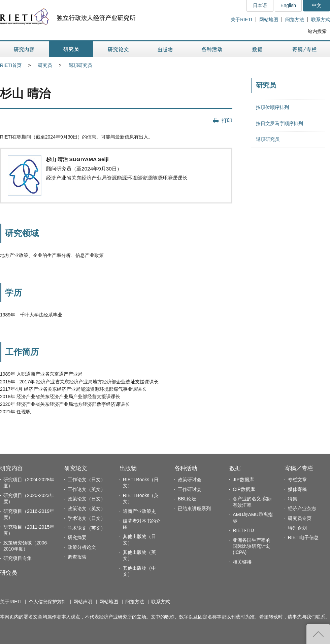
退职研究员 (80, 65)
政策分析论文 (82, 547)
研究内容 (11, 468)
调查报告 (77, 557)
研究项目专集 (18, 558)
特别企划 (297, 528)
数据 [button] (258, 49)
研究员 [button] (71, 49)
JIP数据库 (243, 480)
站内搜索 (317, 31)
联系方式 (321, 20)
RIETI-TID (243, 530)
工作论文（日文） (87, 480)
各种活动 (186, 468)
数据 (235, 468)
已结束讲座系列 (194, 508)
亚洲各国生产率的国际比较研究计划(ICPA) (252, 546)
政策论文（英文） (87, 508)
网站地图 (269, 20)
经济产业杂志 (302, 508)
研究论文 (76, 468)
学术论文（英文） (87, 528)
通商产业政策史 (139, 511)
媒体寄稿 (297, 489)
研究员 (45, 65)
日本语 (260, 5)
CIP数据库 (244, 489)
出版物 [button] (165, 49)
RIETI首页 (11, 65)
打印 (227, 120)
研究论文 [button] (118, 49)
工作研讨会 (190, 489)
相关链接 (242, 562)
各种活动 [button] (212, 49)
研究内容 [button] (24, 49)
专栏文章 (297, 480)
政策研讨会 (190, 480)
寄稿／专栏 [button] (305, 49)
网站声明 (83, 602)
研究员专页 (300, 518)
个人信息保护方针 (47, 602)
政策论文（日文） (87, 499)
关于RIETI (241, 20)
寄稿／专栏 (299, 468)
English (288, 5)
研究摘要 (77, 537)
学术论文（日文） (87, 518)
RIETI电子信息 (303, 537)
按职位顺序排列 (272, 107)
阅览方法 (295, 20)
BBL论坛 (187, 499)
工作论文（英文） (87, 489)
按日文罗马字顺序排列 (279, 123)
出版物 (128, 468)
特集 (293, 499)
